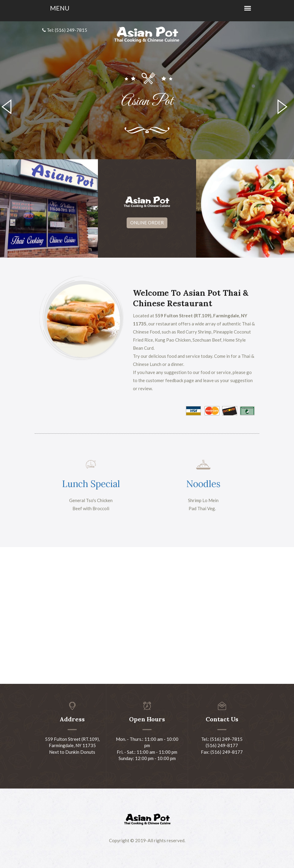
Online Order (147, 223)
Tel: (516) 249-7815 (65, 30)
